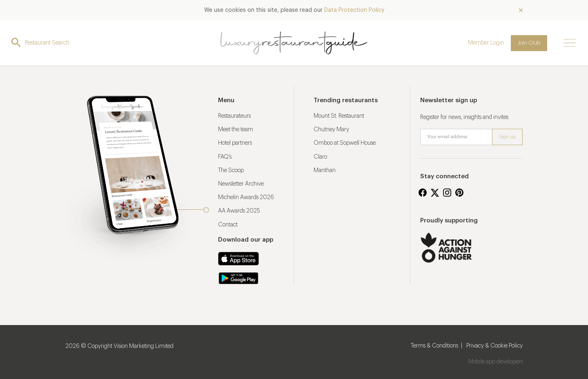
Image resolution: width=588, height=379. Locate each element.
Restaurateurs (234, 116)
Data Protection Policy (354, 10)
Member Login (486, 43)
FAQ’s (225, 157)
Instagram (447, 193)
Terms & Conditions (434, 346)
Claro (320, 157)
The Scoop (231, 170)
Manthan (325, 170)
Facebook (423, 193)
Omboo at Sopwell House (345, 143)
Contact (228, 225)
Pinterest (459, 193)
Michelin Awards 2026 (246, 197)
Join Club (529, 43)
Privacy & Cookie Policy (494, 346)
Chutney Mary (331, 130)
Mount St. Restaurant (339, 116)
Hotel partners (235, 143)
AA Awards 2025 (239, 211)
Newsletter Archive (241, 184)
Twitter (435, 193)
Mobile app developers (496, 362)
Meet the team (236, 130)
